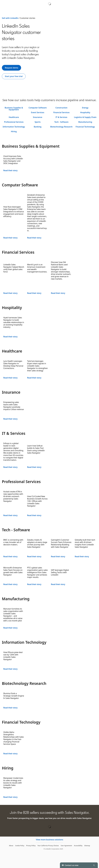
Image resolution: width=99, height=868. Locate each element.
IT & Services (61, 117)
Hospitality (85, 112)
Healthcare (14, 117)
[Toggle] (94, 865)
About (11, 846)
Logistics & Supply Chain (85, 117)
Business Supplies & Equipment (14, 109)
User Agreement (66, 846)
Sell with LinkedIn (10, 18)
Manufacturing (85, 122)
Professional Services (14, 122)
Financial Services (61, 112)
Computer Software (38, 108)
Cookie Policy (20, 846)
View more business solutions (49, 840)
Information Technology (14, 127)
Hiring (14, 131)
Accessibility (78, 846)
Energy (85, 108)
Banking (38, 127)
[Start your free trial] (14, 76)
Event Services (38, 112)
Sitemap (87, 846)
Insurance (38, 117)
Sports (38, 122)
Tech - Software (61, 122)
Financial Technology (85, 127)
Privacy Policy (31, 846)
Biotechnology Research (61, 127)
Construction (61, 108)
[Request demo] (11, 68)
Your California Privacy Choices (48, 846)
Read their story (10, 170)
